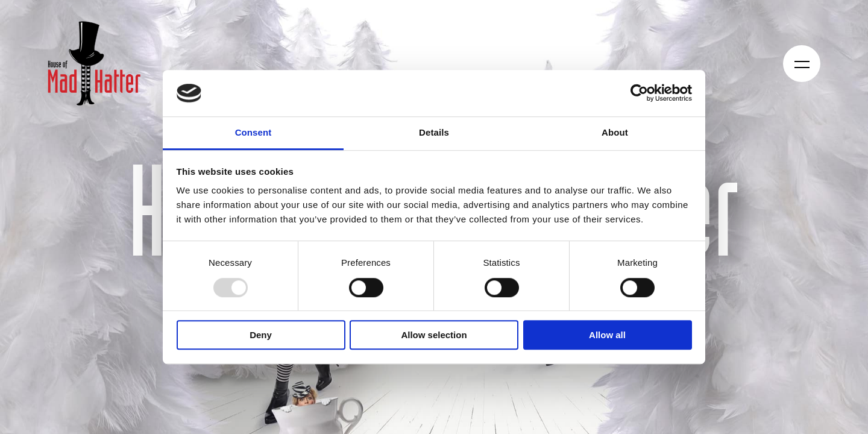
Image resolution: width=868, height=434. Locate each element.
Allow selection (434, 335)
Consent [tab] (253, 132)
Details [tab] (434, 132)
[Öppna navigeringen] (802, 64)
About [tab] (615, 132)
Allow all (607, 335)
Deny (261, 335)
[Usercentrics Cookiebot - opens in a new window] (639, 93)
